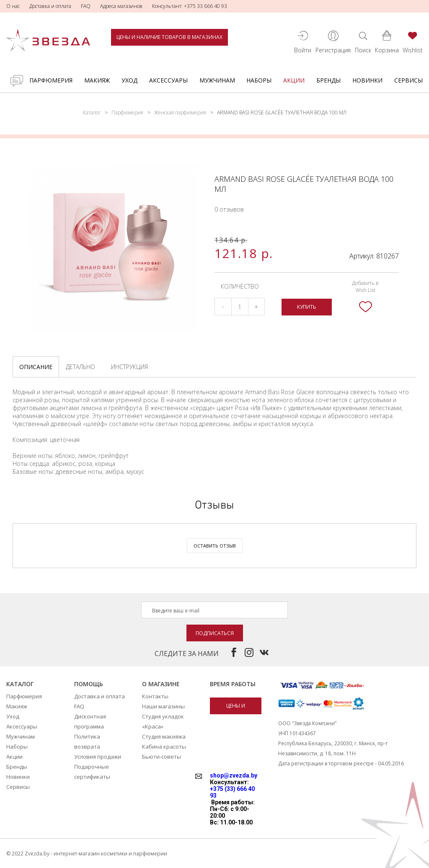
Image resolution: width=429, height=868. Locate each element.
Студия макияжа (164, 736)
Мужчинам (217, 80)
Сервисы (408, 80)
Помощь (89, 684)
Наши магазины (163, 706)
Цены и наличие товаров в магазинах (169, 37)
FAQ (86, 6)
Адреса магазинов (121, 6)
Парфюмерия (51, 80)
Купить (307, 307)
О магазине (161, 684)
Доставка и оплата (50, 6)
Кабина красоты (164, 747)
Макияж (97, 80)
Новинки (367, 80)
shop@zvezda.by (234, 775)
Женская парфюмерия (180, 112)
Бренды (328, 80)
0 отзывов (229, 209)
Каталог (92, 112)
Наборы (259, 80)
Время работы (233, 684)
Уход (129, 80)
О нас (13, 6)
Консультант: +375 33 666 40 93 (190, 6)
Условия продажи (98, 757)
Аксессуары (168, 80)
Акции (294, 80)
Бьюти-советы (162, 757)
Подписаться (215, 633)
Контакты (155, 696)
